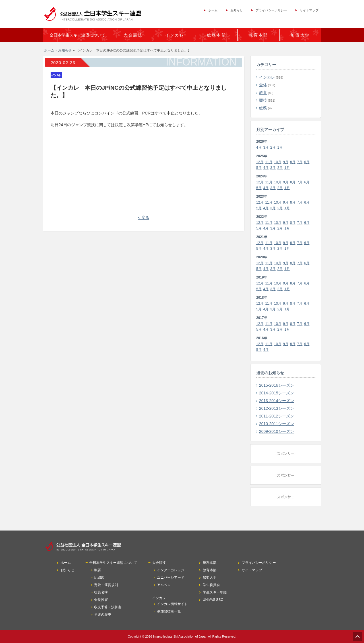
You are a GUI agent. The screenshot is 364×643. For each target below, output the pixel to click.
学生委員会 (211, 585)
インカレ (267, 77)
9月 (286, 162)
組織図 (99, 578)
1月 (280, 148)
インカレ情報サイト (172, 604)
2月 (273, 148)
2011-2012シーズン (277, 416)
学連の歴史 (103, 615)
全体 (263, 85)
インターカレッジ (171, 570)
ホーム (213, 10)
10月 (278, 162)
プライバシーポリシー (271, 10)
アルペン (164, 585)
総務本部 (217, 35)
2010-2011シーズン (277, 424)
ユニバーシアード (171, 578)
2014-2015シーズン (277, 393)
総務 (263, 108)
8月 (293, 162)
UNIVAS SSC (213, 600)
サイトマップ (309, 10)
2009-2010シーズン (277, 431)
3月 (266, 148)
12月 (260, 162)
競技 (263, 100)
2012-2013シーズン (277, 408)
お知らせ (237, 10)
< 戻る (144, 218)
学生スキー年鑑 (215, 592)
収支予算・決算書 (108, 607)
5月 (259, 168)
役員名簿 (101, 592)
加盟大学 (300, 35)
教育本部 (258, 35)
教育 (263, 93)
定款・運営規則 (106, 585)
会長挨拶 (101, 600)
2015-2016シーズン (277, 385)
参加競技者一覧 (169, 611)
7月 (300, 162)
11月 (269, 162)
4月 (259, 148)
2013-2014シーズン (277, 401)
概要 (98, 570)
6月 (307, 162)
